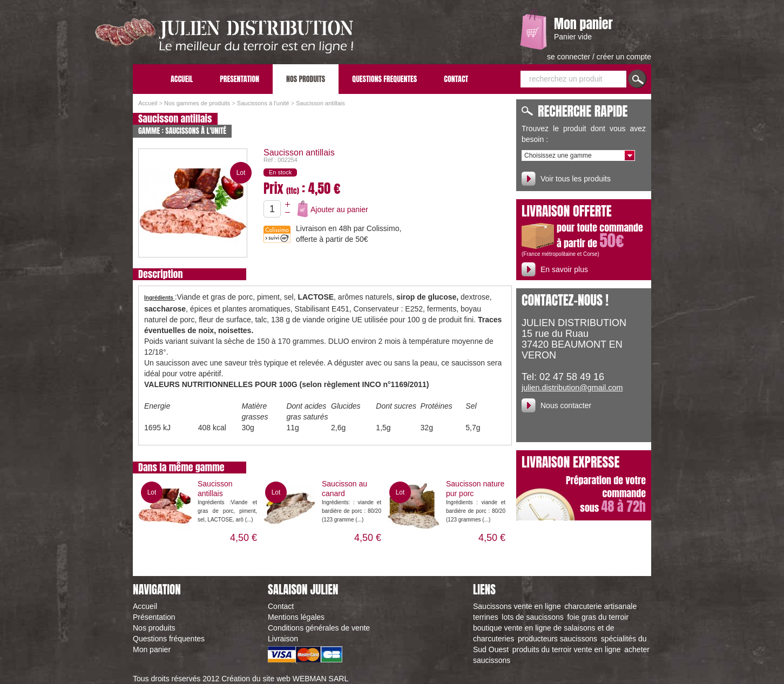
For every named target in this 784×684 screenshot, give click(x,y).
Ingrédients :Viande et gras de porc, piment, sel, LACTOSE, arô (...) (227, 511)
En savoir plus (564, 269)
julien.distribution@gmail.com (572, 388)
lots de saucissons (532, 617)
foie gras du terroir (598, 617)
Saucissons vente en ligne (517, 606)
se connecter (570, 57)
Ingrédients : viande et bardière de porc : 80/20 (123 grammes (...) (476, 511)
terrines (486, 617)
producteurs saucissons (557, 639)
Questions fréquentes (169, 639)
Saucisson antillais (320, 103)
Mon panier (583, 24)
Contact (281, 606)
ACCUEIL (182, 79)
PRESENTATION (239, 79)
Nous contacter (566, 405)
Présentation (154, 617)
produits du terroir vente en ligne (567, 649)
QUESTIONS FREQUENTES (384, 79)
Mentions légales (296, 617)
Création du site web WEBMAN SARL (285, 679)
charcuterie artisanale (600, 606)
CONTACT (456, 79)
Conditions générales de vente (319, 628)
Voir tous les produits (576, 179)
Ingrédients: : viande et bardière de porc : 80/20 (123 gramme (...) (352, 511)
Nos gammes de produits (197, 103)
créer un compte (624, 57)
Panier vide (573, 37)
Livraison (283, 639)
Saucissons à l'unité (263, 103)
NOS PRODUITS (306, 79)
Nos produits (154, 628)
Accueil (148, 103)
